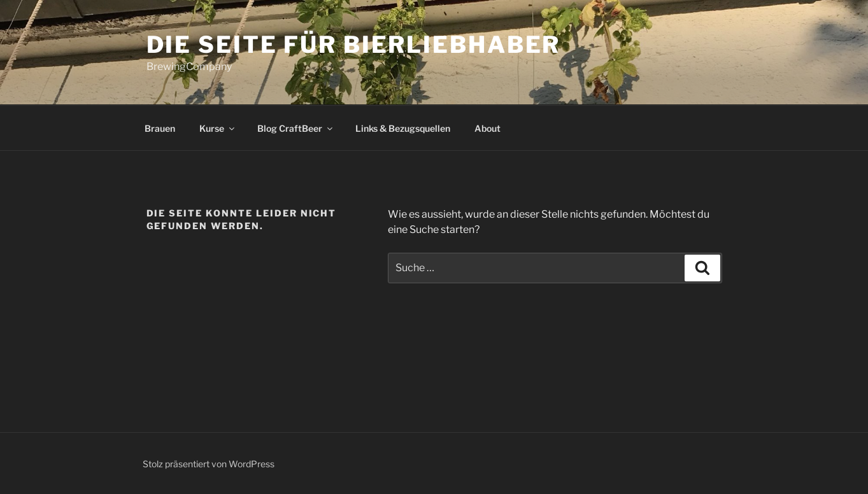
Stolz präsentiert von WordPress (209, 464)
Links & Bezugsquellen (403, 128)
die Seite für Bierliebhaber (354, 45)
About (487, 128)
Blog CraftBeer (296, 128)
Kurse (218, 128)
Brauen (160, 128)
